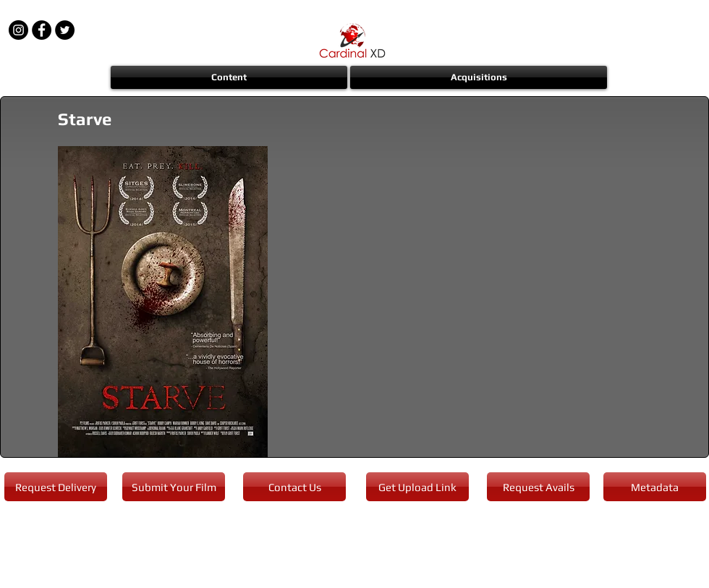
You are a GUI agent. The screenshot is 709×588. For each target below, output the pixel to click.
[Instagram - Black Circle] (18, 30)
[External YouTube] (485, 301)
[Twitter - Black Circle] (65, 30)
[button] (230, 77)
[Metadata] (655, 487)
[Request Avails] (538, 487)
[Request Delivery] (56, 487)
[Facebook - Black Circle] (42, 30)
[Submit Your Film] (174, 487)
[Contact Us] (294, 487)
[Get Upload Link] (417, 487)
